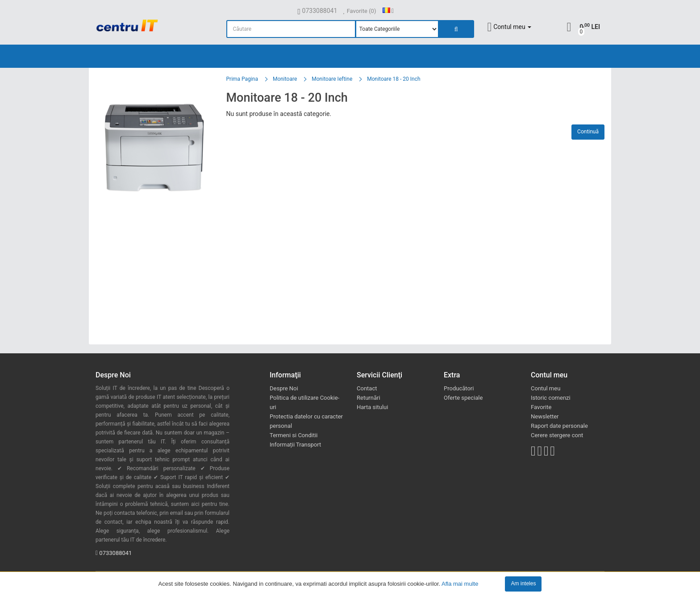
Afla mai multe (460, 583)
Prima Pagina (242, 79)
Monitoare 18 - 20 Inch (394, 79)
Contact (367, 388)
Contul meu (546, 388)
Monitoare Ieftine (332, 79)
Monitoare (285, 79)
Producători (459, 388)
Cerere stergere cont (557, 435)
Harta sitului (372, 407)
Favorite (541, 407)
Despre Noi (284, 388)
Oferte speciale (463, 398)
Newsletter (545, 416)
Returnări (369, 398)
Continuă (588, 132)
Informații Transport (295, 445)
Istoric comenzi (551, 398)
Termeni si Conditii (294, 435)
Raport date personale (559, 426)
